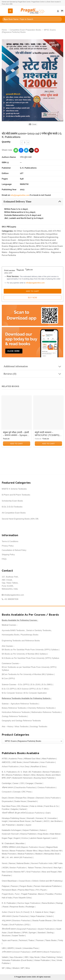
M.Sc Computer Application (35, 693)
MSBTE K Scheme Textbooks (14, 489)
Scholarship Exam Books (12, 501)
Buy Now (32, 298)
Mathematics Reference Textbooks (46, 712)
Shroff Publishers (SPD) (19, 925)
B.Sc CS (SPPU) (9, 689)
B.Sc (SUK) (36, 685)
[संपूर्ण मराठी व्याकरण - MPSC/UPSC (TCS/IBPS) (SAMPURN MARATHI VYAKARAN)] (48, 413)
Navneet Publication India (42, 863)
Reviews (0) (33, 374)
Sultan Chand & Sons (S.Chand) (15, 912)
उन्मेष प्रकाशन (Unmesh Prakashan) (16, 952)
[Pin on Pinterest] (37, 150)
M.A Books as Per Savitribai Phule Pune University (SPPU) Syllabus (30, 658)
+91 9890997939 (10, 599)
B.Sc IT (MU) (43, 689)
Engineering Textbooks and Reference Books (21, 641)
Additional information (33, 367)
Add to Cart (32, 291)
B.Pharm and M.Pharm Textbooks (16, 495)
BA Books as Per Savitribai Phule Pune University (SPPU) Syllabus (30, 650)
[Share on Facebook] (21, 150)
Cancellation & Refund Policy (14, 550)
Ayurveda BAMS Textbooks (13, 630)
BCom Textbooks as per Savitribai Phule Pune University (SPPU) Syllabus (29, 669)
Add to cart (17, 444)
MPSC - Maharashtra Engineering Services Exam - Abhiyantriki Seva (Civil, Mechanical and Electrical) (30, 240)
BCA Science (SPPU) (26, 689)
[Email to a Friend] (31, 150)
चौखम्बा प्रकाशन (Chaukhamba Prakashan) (19, 787)
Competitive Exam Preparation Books (25, 30)
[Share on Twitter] (26, 150)
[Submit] (5, 19)
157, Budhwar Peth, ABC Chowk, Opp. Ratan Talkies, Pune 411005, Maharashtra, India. (10, 583)
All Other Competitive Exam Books (30, 231)
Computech (7, 792)
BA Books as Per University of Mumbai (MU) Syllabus (24, 654)
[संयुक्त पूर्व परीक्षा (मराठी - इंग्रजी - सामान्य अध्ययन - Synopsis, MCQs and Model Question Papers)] (17, 413)
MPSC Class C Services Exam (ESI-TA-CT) (32, 243)
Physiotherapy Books (29, 635)
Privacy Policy (8, 546)
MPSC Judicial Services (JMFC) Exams (35, 249)
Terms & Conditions (10, 541)
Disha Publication (53, 798)
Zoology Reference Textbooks (14, 716)
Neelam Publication (18, 868)
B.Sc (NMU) (47, 685)
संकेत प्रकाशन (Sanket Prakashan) (15, 916)
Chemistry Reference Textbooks (41, 708)
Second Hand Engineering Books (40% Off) (20, 519)
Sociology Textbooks (39, 727)
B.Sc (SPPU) (24, 685)
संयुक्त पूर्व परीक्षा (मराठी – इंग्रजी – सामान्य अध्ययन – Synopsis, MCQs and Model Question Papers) (16, 434)
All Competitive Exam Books (14, 513)
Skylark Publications (46, 929)
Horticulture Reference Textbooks (16, 712)
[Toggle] (60, 201)
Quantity (6, 142)
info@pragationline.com (20, 195)
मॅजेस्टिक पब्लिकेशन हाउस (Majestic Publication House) (23, 847)
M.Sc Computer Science (12, 693)
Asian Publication (47, 762)
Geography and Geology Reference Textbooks (21, 721)
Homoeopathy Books (11, 635)
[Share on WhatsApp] (16, 150)
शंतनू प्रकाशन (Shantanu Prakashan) (16, 921)
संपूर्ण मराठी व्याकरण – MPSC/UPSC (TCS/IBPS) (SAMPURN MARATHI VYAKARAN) (47, 434)
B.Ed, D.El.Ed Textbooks (12, 507)
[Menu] (10, 11)
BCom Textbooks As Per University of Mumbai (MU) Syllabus (28, 674)
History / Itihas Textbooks (18, 727)
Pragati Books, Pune (10, 894)
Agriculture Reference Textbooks (24, 704)
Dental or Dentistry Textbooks (39, 630)
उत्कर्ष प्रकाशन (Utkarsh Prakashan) (46, 952)
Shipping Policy (8, 555)
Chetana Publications (46, 787)
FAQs (4, 559)
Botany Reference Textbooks (14, 708)
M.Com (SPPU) (8, 678)
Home (4, 30)
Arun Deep (25, 767)
